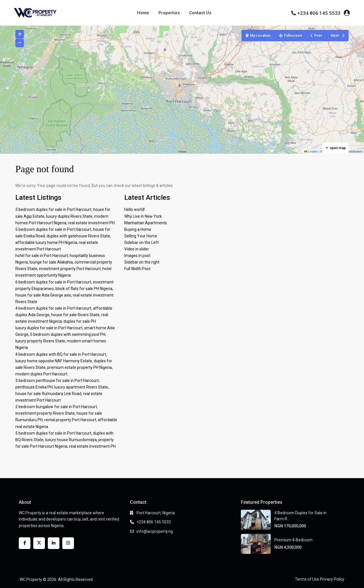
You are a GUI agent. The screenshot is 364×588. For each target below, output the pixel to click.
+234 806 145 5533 (319, 13)
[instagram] (68, 543)
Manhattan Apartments (146, 223)
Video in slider (137, 249)
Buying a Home (138, 229)
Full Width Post (137, 269)
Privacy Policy (332, 579)
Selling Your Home (141, 236)
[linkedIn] (54, 543)
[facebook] (25, 543)
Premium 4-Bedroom (293, 540)
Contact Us (200, 13)
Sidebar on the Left (141, 242)
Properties (169, 13)
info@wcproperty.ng (155, 531)
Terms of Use (307, 579)
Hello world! (135, 209)
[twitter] (39, 543)
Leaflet (311, 151)
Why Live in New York (143, 216)
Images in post (137, 256)
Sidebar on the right (142, 262)
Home (143, 13)
